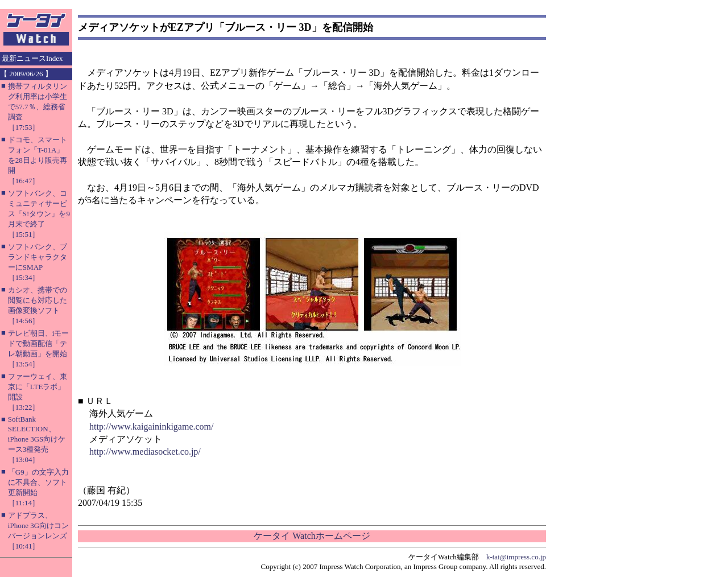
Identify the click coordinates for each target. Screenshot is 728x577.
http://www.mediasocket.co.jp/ (145, 452)
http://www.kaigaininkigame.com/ (151, 426)
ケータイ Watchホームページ (312, 536)
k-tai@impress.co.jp (516, 557)
